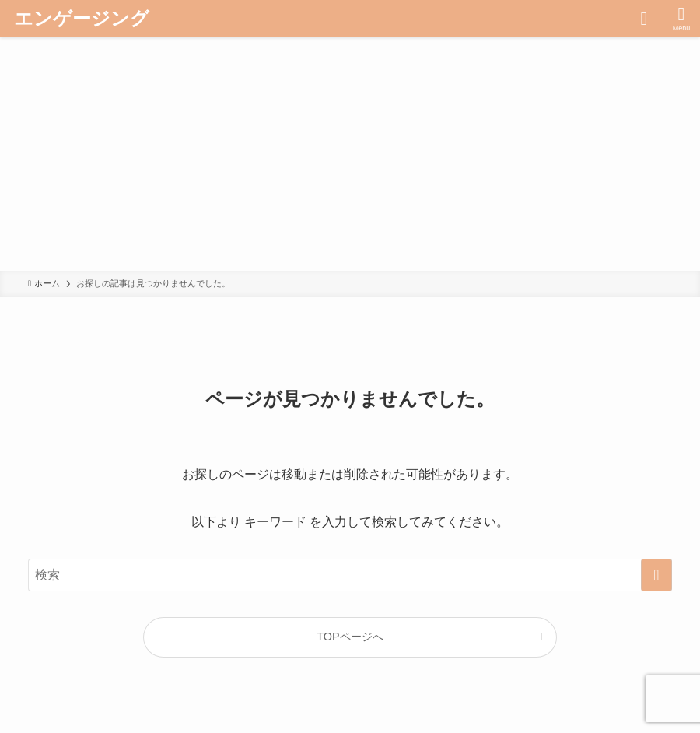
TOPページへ (350, 637)
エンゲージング (82, 19)
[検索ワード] (350, 575)
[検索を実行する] (656, 575)
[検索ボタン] (644, 19)
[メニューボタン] (681, 19)
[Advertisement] (350, 154)
